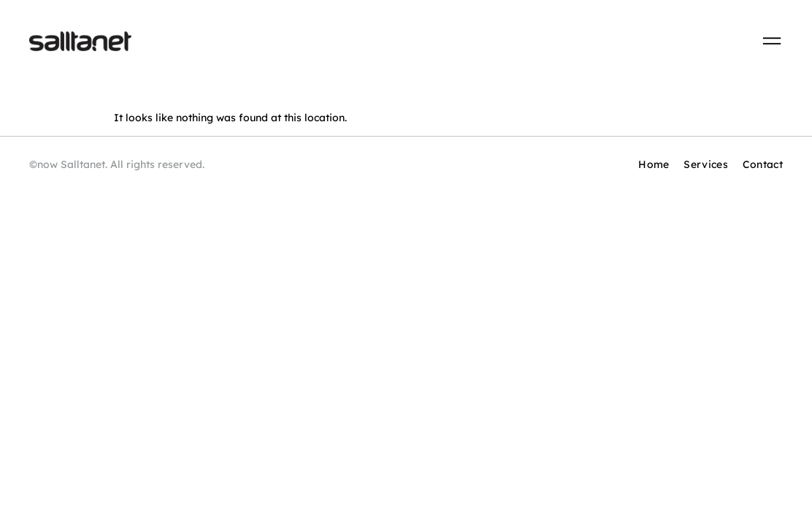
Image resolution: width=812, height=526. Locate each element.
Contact (763, 164)
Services (705, 164)
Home (654, 164)
